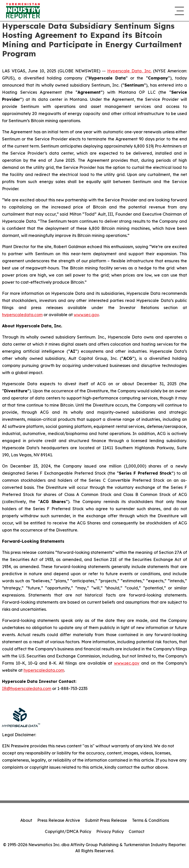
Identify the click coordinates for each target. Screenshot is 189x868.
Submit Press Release (106, 820)
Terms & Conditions (150, 820)
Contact (137, 831)
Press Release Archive (59, 820)
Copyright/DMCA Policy (68, 831)
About (26, 820)
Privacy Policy (110, 831)
